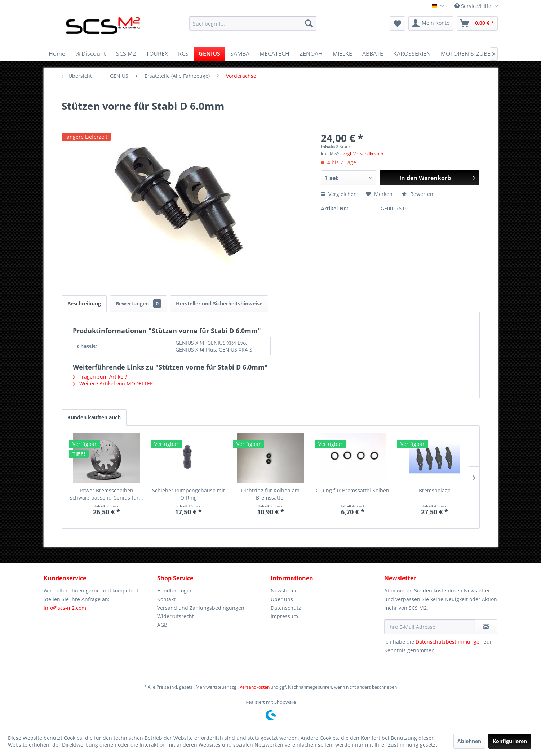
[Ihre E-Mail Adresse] (430, 627)
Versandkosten (255, 687)
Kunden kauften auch (94, 417)
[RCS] (183, 54)
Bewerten (417, 194)
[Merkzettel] (397, 23)
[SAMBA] (240, 54)
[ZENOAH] (311, 54)
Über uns (282, 599)
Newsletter (284, 591)
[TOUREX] (157, 54)
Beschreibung (84, 303)
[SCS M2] (126, 54)
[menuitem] (253, 23)
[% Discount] (91, 54)
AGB (162, 625)
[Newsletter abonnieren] (486, 627)
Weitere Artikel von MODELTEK (113, 383)
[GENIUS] (209, 54)
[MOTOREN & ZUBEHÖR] (472, 54)
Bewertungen (138, 303)
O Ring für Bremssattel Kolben (352, 490)
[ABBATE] (373, 54)
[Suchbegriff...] (253, 23)
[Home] (57, 54)
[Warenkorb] (477, 23)
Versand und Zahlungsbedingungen (201, 608)
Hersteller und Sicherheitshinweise (219, 303)
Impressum (284, 616)
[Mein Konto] (431, 23)
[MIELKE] (342, 54)
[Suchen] (309, 23)
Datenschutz (286, 608)
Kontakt (166, 599)
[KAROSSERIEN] (412, 54)
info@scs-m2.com (65, 608)
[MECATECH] (274, 54)
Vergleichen (339, 194)
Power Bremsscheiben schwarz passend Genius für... (107, 494)
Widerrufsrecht (176, 616)
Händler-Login (174, 591)
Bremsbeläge (435, 490)
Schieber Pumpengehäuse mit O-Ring (189, 494)
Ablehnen (469, 741)
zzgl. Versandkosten (363, 154)
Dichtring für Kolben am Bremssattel (270, 494)
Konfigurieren (510, 741)
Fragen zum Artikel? (100, 377)
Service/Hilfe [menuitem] (474, 6)
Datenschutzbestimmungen (449, 642)
